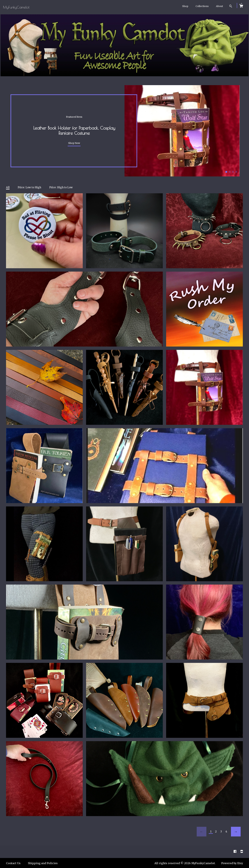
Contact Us (13, 863)
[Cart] (241, 6)
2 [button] (230, 172)
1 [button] (226, 172)
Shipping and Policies (43, 863)
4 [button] (236, 172)
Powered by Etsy (232, 863)
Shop (185, 6)
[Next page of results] (236, 832)
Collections (202, 6)
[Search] (231, 7)
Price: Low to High (29, 187)
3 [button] (233, 172)
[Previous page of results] (202, 832)
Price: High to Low (61, 187)
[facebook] (235, 852)
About (219, 6)
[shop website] (242, 852)
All (8, 187)
